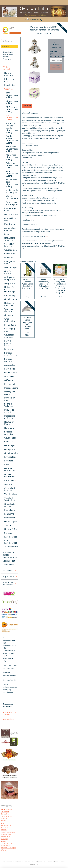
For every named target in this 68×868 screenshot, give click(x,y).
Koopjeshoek (10, 224)
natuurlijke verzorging (8, 832)
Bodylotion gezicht (9, 411)
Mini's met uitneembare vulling (12, 157)
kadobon (4, 818)
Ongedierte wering (11, 505)
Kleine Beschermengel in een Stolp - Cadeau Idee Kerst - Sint (44, 284)
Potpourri (10, 480)
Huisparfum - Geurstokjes (10, 289)
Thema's (10, 525)
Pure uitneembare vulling (12, 174)
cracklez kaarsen (6, 843)
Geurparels (10, 449)
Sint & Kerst (5, 812)
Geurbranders (11, 373)
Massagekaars (11, 388)
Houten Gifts (10, 529)
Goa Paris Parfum (10, 272)
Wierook (8, 484)
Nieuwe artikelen (8, 74)
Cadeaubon (10, 254)
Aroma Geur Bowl (10, 219)
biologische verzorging (8, 848)
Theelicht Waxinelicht (10, 499)
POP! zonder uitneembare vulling (12, 109)
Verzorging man (11, 330)
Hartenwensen (11, 214)
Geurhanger (10, 438)
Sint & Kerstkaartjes (11, 542)
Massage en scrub (10, 393)
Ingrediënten (10, 577)
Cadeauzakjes (11, 442)
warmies (4, 830)
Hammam (9, 428)
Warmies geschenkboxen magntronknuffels (56, 54)
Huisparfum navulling (10, 304)
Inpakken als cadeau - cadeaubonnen (10, 555)
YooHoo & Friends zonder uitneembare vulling (12, 128)
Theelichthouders (11, 494)
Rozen (7, 465)
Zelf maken (10, 571)
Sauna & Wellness (8, 405)
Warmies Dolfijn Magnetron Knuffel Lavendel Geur (27, 323)
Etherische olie (10, 80)
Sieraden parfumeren (10, 360)
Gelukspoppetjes (11, 521)
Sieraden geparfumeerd (11, 354)
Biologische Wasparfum (10, 278)
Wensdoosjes (10, 267)
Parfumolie (10, 369)
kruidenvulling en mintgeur (12, 191)
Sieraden (8, 533)
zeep (3, 823)
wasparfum (5, 828)
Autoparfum (10, 365)
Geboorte (9, 315)
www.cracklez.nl (8, 719)
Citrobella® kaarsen (10, 489)
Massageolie (10, 384)
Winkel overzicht (10, 68)
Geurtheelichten (11, 453)
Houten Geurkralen (10, 475)
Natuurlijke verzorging (11, 239)
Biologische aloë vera (10, 417)
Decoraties (9, 349)
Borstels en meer (10, 399)
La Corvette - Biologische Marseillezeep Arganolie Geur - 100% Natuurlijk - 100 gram (60, 286)
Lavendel (8, 461)
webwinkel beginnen (52, 861)
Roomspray (10, 295)
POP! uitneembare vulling (12, 117)
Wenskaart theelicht (9, 310)
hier (47, 236)
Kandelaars (10, 510)
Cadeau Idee (5, 814)
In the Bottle (10, 325)
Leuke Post (9, 257)
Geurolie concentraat (10, 469)
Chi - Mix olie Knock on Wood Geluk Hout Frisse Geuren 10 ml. (28, 284)
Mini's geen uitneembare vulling (12, 149)
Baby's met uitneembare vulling (12, 165)
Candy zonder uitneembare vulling (12, 139)
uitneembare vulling (12, 102)
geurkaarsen (5, 841)
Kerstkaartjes (11, 537)
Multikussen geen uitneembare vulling (12, 183)
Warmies (10, 89)
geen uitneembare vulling (12, 95)
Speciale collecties (10, 433)
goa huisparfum (6, 825)
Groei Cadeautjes (9, 320)
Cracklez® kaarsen (10, 245)
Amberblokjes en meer (11, 229)
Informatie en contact (10, 584)
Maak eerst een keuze (56, 67)
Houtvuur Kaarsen (9, 423)
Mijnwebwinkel (34, 864)
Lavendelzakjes (11, 457)
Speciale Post (9, 561)
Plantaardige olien (10, 209)
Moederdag (10, 85)
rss (44, 861)
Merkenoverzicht (10, 547)
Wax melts (9, 376)
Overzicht (27, 106)
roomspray (5, 839)
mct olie (4, 821)
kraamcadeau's (6, 846)
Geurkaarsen (10, 250)
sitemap (40, 861)
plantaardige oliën (7, 834)
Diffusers (9, 380)
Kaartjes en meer (10, 262)
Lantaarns (9, 514)
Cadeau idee (8, 565)
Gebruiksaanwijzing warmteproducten (12, 203)
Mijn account (36, 20)
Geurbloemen (11, 299)
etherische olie (6, 836)
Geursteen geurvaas (10, 336)
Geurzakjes (10, 445)
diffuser (3, 850)
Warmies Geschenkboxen (12, 197)
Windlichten (10, 518)
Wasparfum (10, 283)
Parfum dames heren (8, 343)
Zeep (10, 234)
